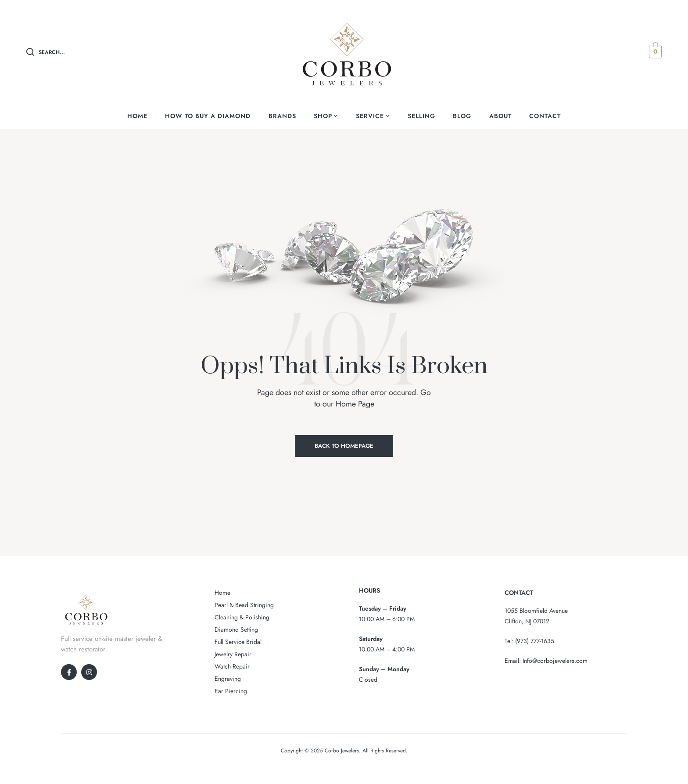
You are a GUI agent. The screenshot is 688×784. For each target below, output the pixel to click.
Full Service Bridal (238, 642)
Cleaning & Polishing (242, 617)
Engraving (228, 679)
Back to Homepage (344, 446)
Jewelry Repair (233, 654)
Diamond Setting (236, 629)
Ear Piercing (231, 691)
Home (222, 593)
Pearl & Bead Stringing (244, 605)
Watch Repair (232, 666)
